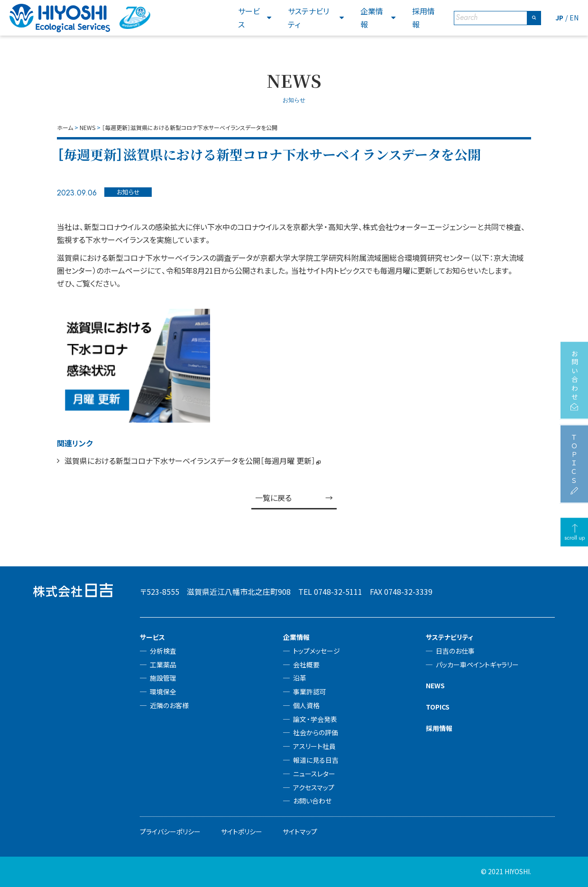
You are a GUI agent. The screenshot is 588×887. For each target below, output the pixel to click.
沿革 (300, 678)
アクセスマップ (314, 787)
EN (574, 18)
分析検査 (163, 651)
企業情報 (372, 17)
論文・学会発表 (315, 719)
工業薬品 (163, 665)
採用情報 (423, 17)
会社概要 (306, 665)
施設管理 (163, 678)
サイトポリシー (242, 832)
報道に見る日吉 (316, 760)
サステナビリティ (308, 17)
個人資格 (306, 705)
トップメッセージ (317, 651)
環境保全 (163, 692)
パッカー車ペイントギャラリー (477, 665)
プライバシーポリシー (170, 832)
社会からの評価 (316, 732)
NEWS (435, 685)
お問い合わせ (312, 801)
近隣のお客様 (169, 705)
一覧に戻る (273, 498)
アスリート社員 (314, 746)
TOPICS (438, 707)
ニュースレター (314, 774)
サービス (249, 17)
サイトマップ (300, 832)
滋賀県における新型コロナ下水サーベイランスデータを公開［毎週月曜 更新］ (190, 461)
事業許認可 (310, 692)
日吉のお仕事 (455, 651)
